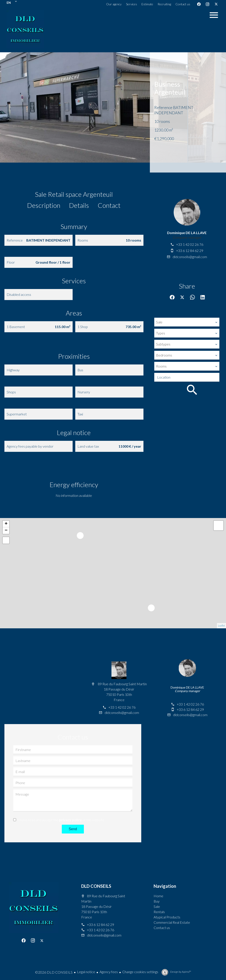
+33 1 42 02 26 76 (190, 244)
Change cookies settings (140, 972)
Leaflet (221, 626)
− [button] (6, 531)
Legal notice (86, 972)
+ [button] (6, 524)
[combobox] (187, 322)
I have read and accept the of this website (61, 820)
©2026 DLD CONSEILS (54, 972)
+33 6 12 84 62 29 (190, 251)
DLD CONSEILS (96, 886)
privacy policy (70, 820)
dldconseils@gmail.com (190, 257)
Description (44, 205)
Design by (180, 972)
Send (73, 829)
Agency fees (109, 972)
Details (79, 205)
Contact (109, 205)
